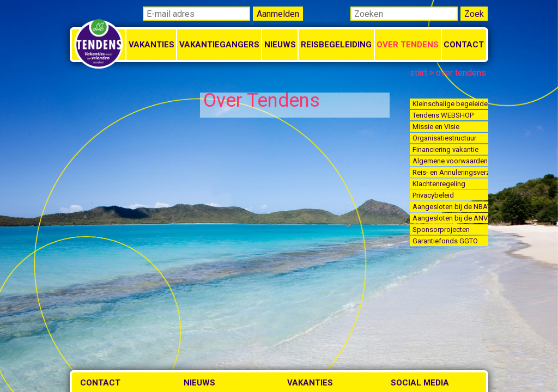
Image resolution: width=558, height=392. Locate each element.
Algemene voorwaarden (450, 161)
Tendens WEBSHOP (443, 115)
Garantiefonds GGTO (445, 241)
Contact (464, 45)
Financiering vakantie (445, 149)
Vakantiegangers (219, 45)
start (418, 73)
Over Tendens (408, 45)
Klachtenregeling (439, 184)
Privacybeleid (433, 195)
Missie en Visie (436, 127)
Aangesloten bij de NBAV (450, 207)
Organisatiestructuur (444, 138)
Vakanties (151, 45)
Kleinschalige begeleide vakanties (450, 104)
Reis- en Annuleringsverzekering (450, 172)
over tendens (461, 73)
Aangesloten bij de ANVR (450, 218)
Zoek (474, 14)
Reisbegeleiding (336, 45)
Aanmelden (278, 14)
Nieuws (280, 45)
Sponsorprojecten (441, 229)
